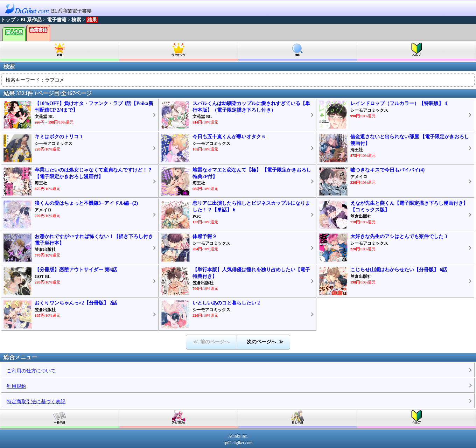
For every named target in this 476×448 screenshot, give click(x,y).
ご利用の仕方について (31, 371)
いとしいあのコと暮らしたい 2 (226, 303)
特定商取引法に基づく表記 (36, 402)
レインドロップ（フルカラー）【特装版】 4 (399, 103)
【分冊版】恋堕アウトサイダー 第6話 (76, 270)
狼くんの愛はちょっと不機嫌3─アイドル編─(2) (86, 203)
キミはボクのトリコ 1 (59, 137)
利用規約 (16, 386)
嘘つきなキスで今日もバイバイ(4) (387, 170)
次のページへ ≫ (265, 342)
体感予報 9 (204, 236)
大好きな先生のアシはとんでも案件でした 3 (399, 236)
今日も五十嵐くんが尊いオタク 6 (229, 137)
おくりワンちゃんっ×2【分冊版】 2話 (76, 303)
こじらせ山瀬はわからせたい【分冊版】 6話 (399, 270)
